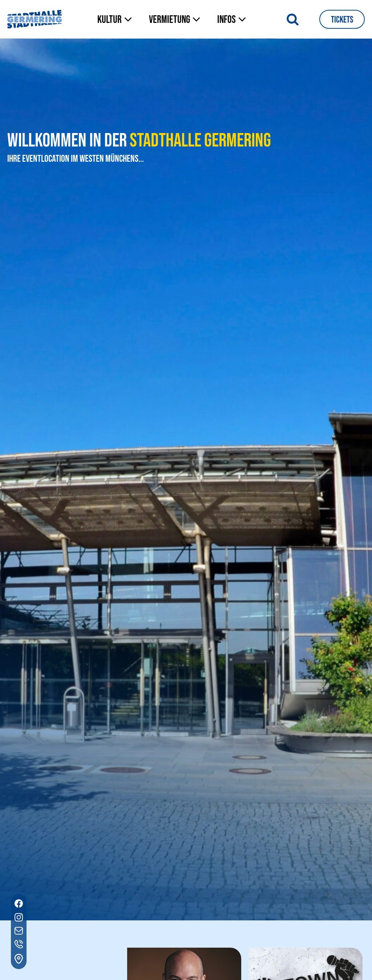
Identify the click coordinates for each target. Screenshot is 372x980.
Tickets (342, 20)
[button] (116, 20)
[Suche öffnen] (293, 19)
